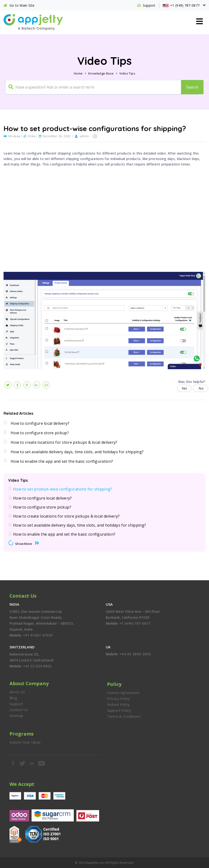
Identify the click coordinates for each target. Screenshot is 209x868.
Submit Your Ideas (25, 742)
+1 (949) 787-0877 (135, 623)
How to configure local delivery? (40, 423)
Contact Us (19, 710)
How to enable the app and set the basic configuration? (62, 461)
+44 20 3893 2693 (135, 654)
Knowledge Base (101, 73)
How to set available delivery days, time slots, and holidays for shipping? (77, 452)
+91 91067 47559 (38, 635)
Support (16, 704)
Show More (24, 544)
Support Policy (119, 710)
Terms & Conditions (124, 716)
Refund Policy (118, 704)
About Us (17, 692)
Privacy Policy (119, 698)
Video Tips (127, 73)
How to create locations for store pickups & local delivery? (64, 442)
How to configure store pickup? (40, 433)
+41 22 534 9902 (37, 666)
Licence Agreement (123, 693)
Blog (13, 698)
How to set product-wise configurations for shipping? (63, 489)
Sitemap (16, 716)
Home (78, 73)
